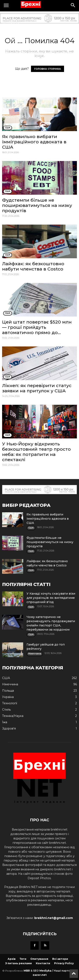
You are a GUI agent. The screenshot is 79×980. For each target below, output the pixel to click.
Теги (23, 959)
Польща (12, 32)
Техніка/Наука (18, 91)
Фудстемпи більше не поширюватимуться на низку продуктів (37, 205)
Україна (11, 24)
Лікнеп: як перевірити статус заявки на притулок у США (37, 388)
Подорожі (14, 117)
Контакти (43, 963)
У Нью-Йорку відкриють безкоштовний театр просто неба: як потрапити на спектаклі (36, 452)
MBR (27, 971)
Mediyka (45, 971)
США (7, 16)
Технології (15, 66)
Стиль (9, 83)
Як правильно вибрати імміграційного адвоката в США (34, 142)
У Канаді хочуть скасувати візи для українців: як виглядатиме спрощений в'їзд (51, 598)
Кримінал (13, 75)
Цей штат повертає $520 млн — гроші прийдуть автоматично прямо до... (37, 327)
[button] (73, 6)
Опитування (39, 959)
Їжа (6, 100)
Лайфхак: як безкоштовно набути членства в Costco (33, 266)
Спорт (9, 58)
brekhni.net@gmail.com (54, 918)
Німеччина (15, 41)
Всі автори (60, 959)
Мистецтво (15, 108)
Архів (12, 959)
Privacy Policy (64, 963)
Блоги (9, 125)
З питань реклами (19, 963)
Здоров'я (13, 49)
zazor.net (40, 975)
